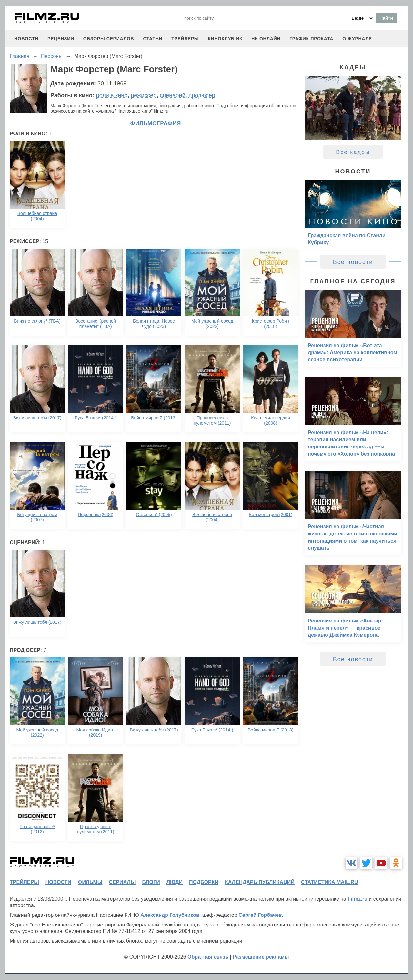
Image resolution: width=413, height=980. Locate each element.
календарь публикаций (260, 882)
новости (26, 39)
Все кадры (353, 152)
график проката (311, 39)
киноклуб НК (225, 39)
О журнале (357, 39)
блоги (151, 882)
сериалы (122, 882)
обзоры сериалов (109, 39)
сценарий (172, 95)
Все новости (353, 262)
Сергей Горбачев (260, 915)
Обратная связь (208, 957)
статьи (153, 39)
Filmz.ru (357, 899)
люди (175, 882)
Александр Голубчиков (170, 915)
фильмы (90, 882)
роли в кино (112, 95)
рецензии (61, 39)
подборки (204, 882)
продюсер (202, 95)
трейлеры (185, 39)
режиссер (144, 95)
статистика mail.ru (330, 882)
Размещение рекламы (261, 957)
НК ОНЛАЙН (266, 39)
